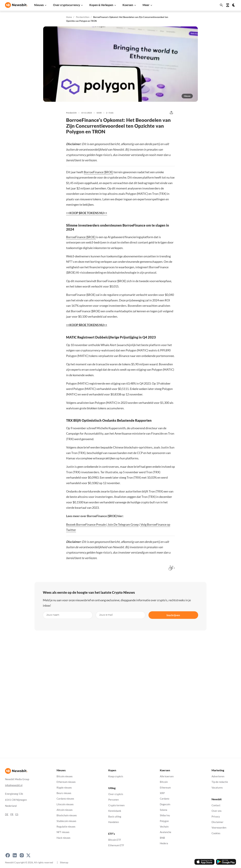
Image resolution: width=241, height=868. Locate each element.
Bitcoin (164, 782)
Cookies (216, 833)
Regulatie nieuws (66, 827)
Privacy (216, 816)
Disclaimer (217, 822)
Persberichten (83, 17)
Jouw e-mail (106, 615)
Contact (216, 805)
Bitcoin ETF (115, 840)
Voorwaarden (219, 828)
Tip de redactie (220, 782)
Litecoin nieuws (65, 804)
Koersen (128, 5)
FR (12, 814)
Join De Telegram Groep (123, 524)
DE (7, 814)
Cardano (165, 799)
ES (17, 814)
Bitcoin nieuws (65, 776)
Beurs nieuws (64, 793)
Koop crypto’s (116, 776)
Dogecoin (165, 804)
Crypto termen (116, 805)
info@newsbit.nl (14, 785)
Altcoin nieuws (65, 810)
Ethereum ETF (116, 845)
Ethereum (165, 787)
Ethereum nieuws (66, 782)
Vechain (164, 827)
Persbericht (71, 113)
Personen (113, 800)
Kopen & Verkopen (101, 5)
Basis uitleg (115, 816)
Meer (146, 5)
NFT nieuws (63, 832)
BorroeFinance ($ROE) (98, 172)
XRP (162, 793)
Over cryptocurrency (67, 5)
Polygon (164, 821)
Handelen (114, 822)
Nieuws (39, 5)
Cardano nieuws (65, 799)
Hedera (164, 843)
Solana (164, 810)
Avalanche (166, 832)
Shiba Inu (165, 815)
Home (69, 17)
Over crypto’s (116, 794)
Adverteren (218, 776)
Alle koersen (167, 776)
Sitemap (64, 862)
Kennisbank (115, 811)
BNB (162, 838)
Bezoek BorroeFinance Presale (86, 524)
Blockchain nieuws (67, 815)
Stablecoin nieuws (66, 821)
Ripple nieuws (64, 787)
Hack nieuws (64, 838)
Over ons (217, 811)
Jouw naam (53, 615)
